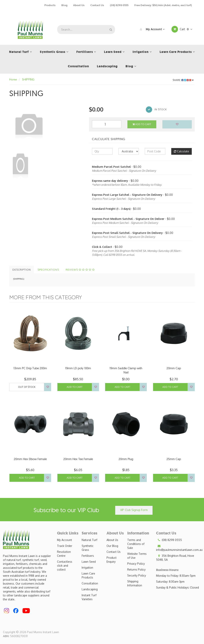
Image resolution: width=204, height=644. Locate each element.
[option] (46, 125)
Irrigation (87, 568)
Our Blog (112, 546)
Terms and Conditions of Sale (136, 544)
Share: (183, 80)
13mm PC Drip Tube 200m (30, 368)
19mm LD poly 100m (78, 368)
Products (50, 5)
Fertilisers (88, 556)
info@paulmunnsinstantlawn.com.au (179, 548)
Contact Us (97, 5)
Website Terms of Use (137, 556)
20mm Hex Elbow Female (30, 459)
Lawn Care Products (88, 575)
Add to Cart (142, 124)
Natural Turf (89, 540)
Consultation (90, 583)
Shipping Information (135, 583)
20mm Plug (126, 459)
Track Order (65, 546)
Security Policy (137, 575)
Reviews (80, 270)
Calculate (181, 151)
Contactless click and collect (65, 566)
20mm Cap (174, 368)
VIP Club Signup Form (134, 510)
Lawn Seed (89, 562)
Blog (64, 5)
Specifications (48, 270)
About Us (79, 5)
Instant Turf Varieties (89, 597)
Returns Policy (136, 569)
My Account (151, 29)
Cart (182, 29)
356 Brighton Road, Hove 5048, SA (175, 558)
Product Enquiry (112, 560)
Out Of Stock (27, 387)
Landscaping (90, 589)
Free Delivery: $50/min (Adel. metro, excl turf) (163, 5)
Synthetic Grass (88, 548)
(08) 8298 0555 (119, 5)
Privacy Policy (136, 564)
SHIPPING (28, 79)
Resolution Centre (64, 554)
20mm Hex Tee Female (78, 459)
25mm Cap (174, 459)
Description (22, 270)
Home (13, 79)
